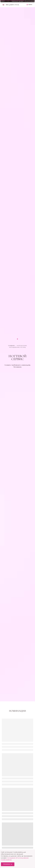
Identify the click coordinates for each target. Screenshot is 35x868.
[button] (29, 5)
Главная (11, 346)
